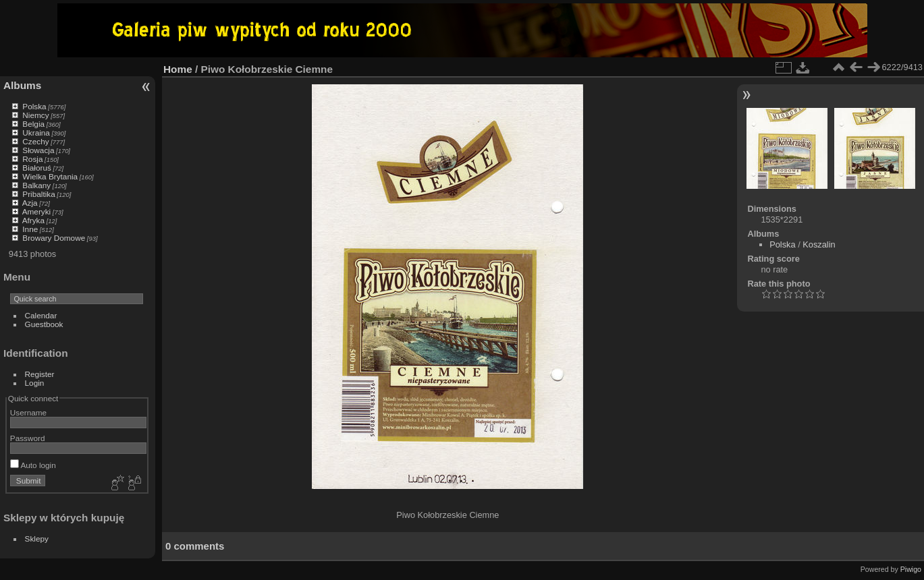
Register (40, 374)
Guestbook (44, 324)
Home (178, 69)
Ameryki (37, 211)
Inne (30, 229)
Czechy (35, 141)
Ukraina (36, 133)
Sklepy (37, 539)
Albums (22, 85)
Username (28, 412)
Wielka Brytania (50, 176)
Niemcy (35, 115)
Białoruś (37, 168)
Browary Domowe (54, 238)
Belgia (33, 124)
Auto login (33, 465)
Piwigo (911, 569)
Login (35, 383)
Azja (30, 203)
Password (28, 438)
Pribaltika (38, 194)
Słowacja (38, 150)
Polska (34, 106)
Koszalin (819, 244)
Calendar (41, 315)
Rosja (32, 159)
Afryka (33, 220)
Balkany (36, 185)
